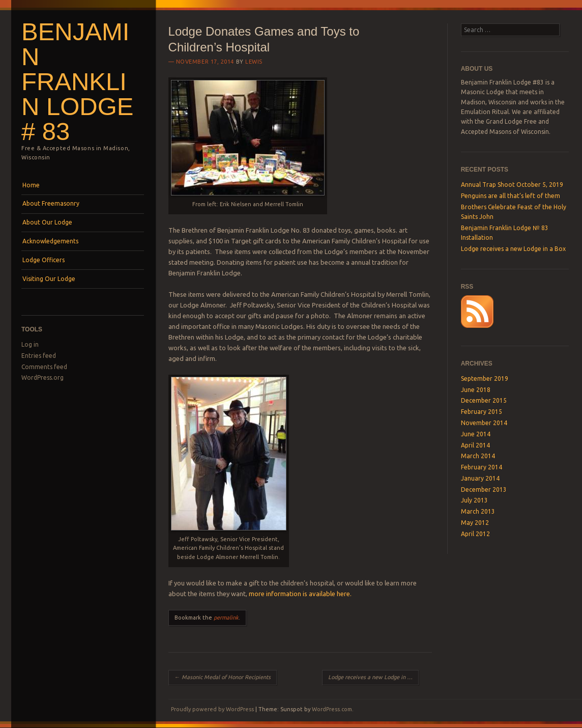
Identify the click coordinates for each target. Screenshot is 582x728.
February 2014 (482, 467)
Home (31, 185)
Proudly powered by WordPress (212, 709)
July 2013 (474, 500)
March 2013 (478, 511)
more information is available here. (300, 594)
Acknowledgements (50, 241)
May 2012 (475, 523)
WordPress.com (332, 709)
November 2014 (484, 423)
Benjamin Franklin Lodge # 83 (78, 81)
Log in (30, 344)
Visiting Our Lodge (49, 279)
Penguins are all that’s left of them (511, 196)
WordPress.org (42, 377)
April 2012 (475, 534)
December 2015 (484, 400)
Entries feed (39, 356)
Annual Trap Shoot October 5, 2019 (512, 185)
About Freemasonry (51, 203)
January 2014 (480, 478)
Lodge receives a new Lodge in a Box (373, 677)
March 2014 (478, 456)
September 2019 (485, 379)
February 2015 (482, 412)
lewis (254, 62)
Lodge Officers (43, 260)
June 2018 (476, 390)
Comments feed (44, 367)
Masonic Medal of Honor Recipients (223, 677)
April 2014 (475, 445)
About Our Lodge (47, 222)
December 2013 (484, 489)
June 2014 (476, 434)
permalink (226, 618)
